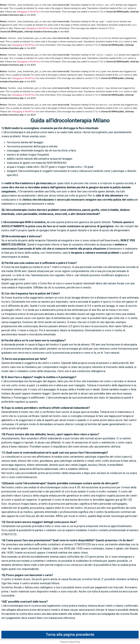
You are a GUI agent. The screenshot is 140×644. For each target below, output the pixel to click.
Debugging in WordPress (29, 12)
